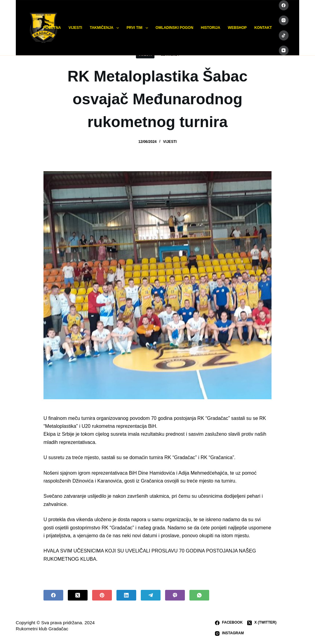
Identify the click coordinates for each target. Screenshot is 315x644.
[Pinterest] (102, 595)
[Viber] (175, 595)
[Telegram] (151, 595)
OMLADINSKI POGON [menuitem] (175, 28)
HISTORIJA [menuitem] (211, 28)
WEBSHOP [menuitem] (237, 28)
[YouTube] (284, 51)
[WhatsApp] (199, 595)
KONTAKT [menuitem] (263, 28)
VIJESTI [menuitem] (76, 28)
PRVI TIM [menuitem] (138, 28)
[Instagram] (284, 21)
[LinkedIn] (126, 595)
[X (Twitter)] (78, 595)
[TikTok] (284, 35)
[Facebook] (284, 5)
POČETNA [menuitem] (52, 28)
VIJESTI (170, 142)
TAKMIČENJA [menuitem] (106, 28)
